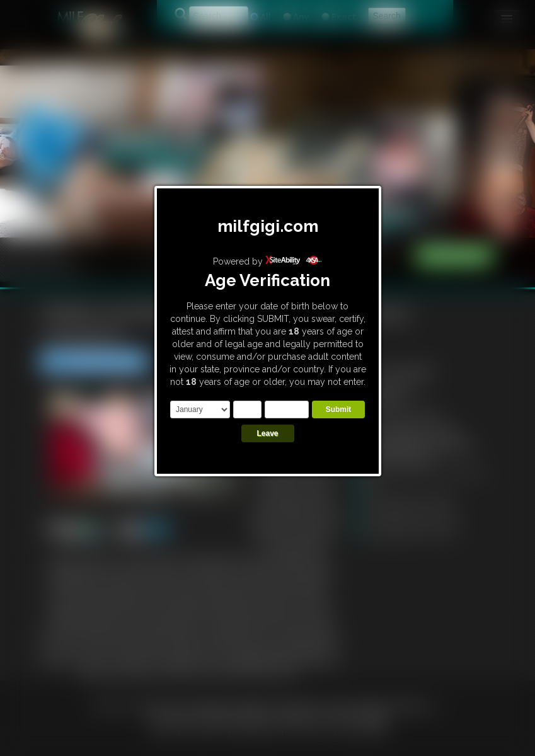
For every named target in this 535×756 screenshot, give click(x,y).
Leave (267, 433)
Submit (339, 409)
